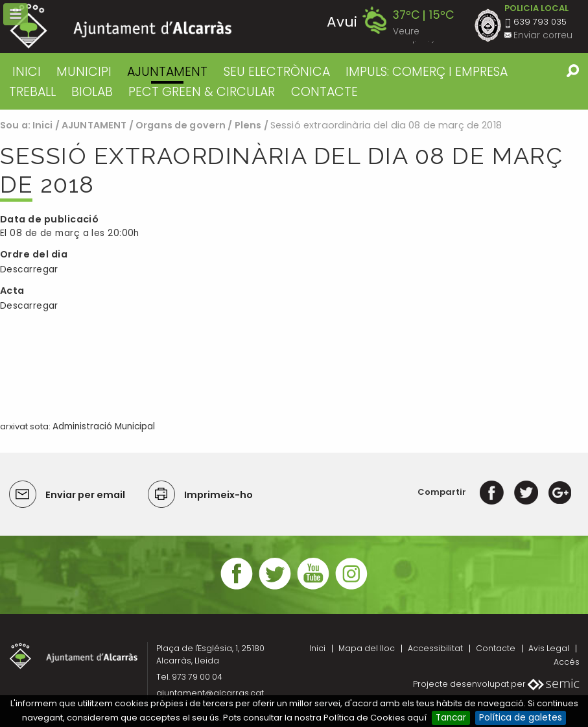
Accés (567, 662)
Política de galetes (521, 718)
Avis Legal (549, 648)
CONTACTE (324, 92)
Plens (248, 125)
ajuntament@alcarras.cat (210, 693)
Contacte (496, 648)
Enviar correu (543, 35)
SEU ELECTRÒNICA (277, 72)
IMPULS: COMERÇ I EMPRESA (427, 72)
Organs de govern (181, 125)
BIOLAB (92, 92)
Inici (27, 72)
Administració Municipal (104, 426)
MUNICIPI (84, 72)
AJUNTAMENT (167, 72)
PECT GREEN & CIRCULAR (202, 92)
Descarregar (29, 269)
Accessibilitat (435, 648)
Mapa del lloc (367, 648)
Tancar (451, 718)
